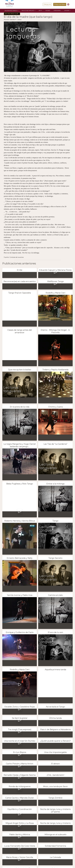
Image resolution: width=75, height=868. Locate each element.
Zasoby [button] (67, 10)
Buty (40, 10)
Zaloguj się (47, 4)
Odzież (48, 10)
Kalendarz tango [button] (11, 10)
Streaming (57, 10)
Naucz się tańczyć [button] (28, 10)
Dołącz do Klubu (60, 4)
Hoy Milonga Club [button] (12, 14)
